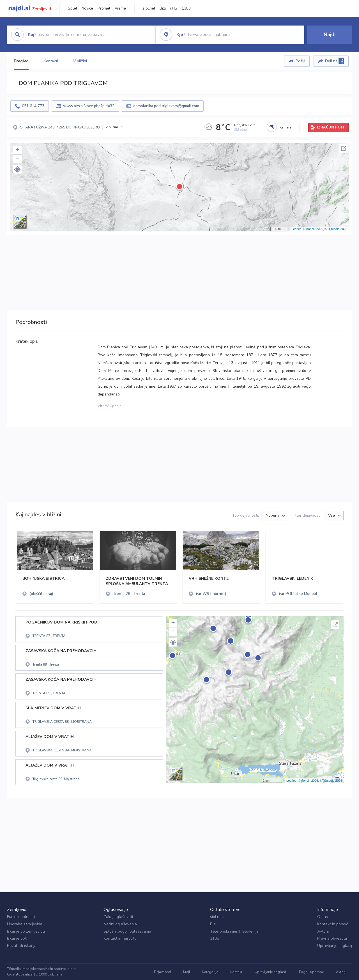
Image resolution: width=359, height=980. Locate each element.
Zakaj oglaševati (118, 917)
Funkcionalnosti (21, 917)
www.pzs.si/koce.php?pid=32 (89, 106)
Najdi (330, 34)
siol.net (149, 8)
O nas (323, 917)
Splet (73, 8)
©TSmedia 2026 (336, 229)
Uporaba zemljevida (25, 924)
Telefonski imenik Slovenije (234, 931)
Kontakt (236, 972)
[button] (17, 169)
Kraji (187, 972)
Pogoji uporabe (311, 972)
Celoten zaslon (344, 148)
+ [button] (18, 150)
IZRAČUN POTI (331, 127)
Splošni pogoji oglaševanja (127, 931)
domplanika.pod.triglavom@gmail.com (166, 106)
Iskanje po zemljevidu (26, 931)
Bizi (163, 8)
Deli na (335, 61)
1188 (186, 8)
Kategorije (210, 972)
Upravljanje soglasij (335, 946)
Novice (87, 8)
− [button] (18, 159)
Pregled (21, 61)
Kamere (285, 127)
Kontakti (51, 61)
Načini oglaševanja (120, 924)
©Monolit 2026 (313, 229)
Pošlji (300, 61)
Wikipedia (113, 406)
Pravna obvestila (332, 938)
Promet (104, 8)
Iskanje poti (17, 938)
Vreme (120, 8)
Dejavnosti (162, 972)
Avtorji (323, 931)
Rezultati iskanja (22, 946)
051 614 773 (33, 106)
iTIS (174, 8)
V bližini (80, 61)
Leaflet (296, 229)
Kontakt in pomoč (332, 924)
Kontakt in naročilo (120, 938)
